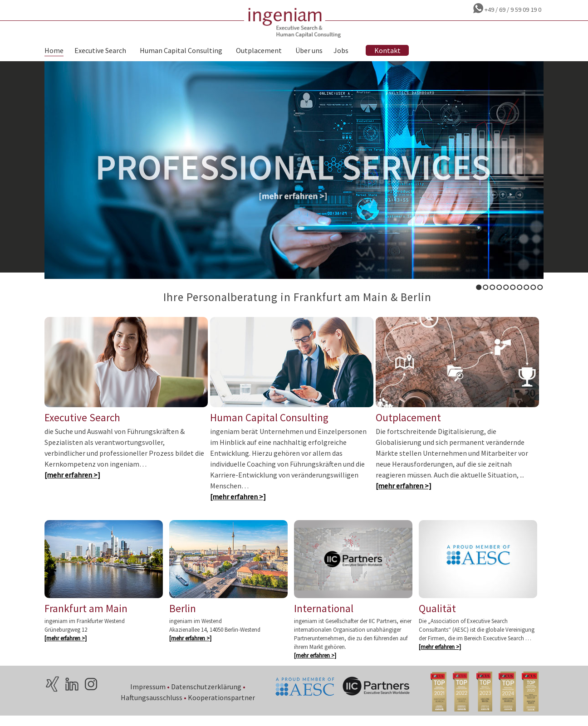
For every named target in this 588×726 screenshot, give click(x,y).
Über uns (309, 51)
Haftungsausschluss (152, 706)
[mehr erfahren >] (72, 482)
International (324, 617)
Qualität (437, 617)
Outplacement (259, 51)
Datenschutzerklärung (207, 695)
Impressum (148, 695)
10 (540, 287)
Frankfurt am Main (86, 617)
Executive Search (100, 51)
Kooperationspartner (222, 706)
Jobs (341, 51)
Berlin (183, 617)
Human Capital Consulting (181, 51)
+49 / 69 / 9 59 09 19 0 (512, 10)
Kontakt (387, 51)
